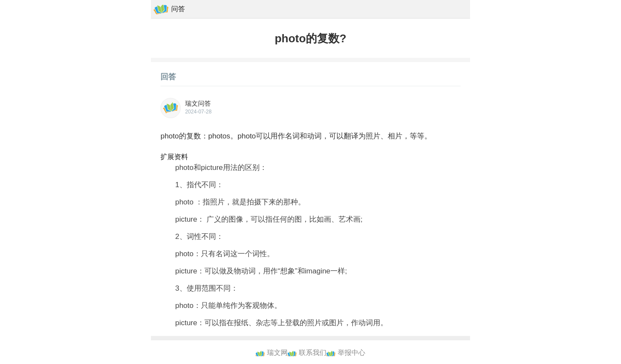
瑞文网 (277, 353)
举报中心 (351, 353)
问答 (178, 9)
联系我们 (313, 353)
